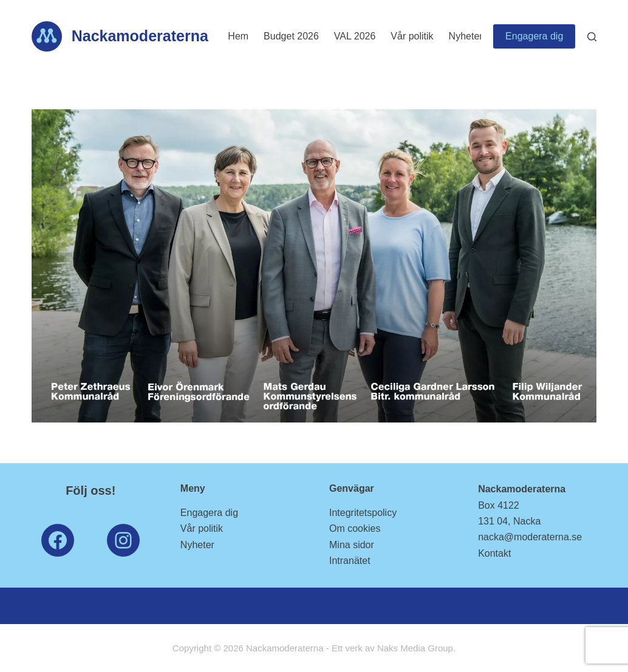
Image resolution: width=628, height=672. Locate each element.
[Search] (592, 37)
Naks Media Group (415, 648)
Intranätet (350, 561)
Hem (238, 36)
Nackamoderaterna (140, 36)
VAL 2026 (355, 36)
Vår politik (412, 36)
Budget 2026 (291, 36)
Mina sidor (352, 545)
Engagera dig (534, 36)
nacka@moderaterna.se (530, 537)
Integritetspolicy (363, 513)
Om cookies (355, 528)
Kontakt (494, 553)
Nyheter (466, 36)
